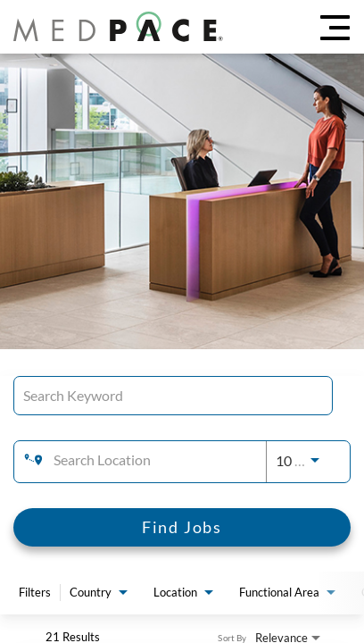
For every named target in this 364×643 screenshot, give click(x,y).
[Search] (182, 527)
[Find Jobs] (182, 527)
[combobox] (173, 395)
